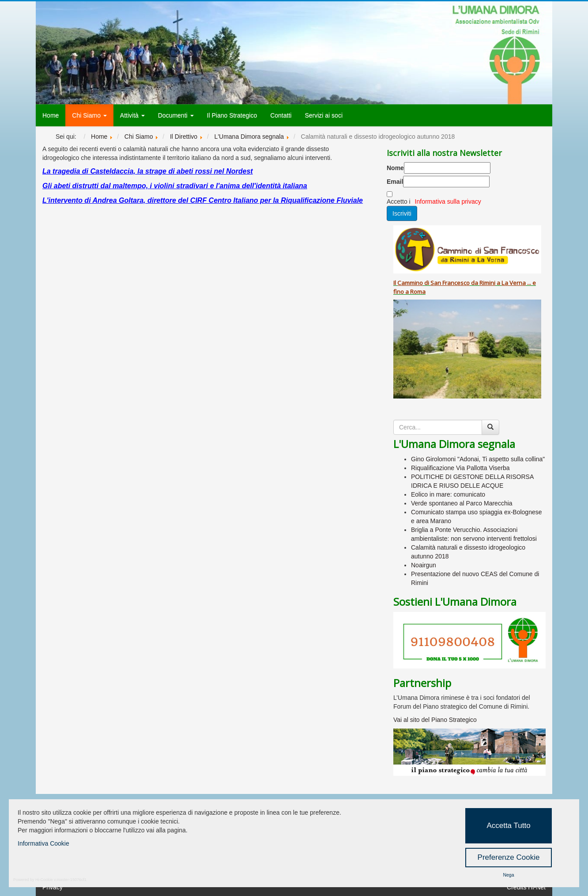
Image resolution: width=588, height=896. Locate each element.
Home (51, 115)
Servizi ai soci (324, 115)
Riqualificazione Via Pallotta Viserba (460, 468)
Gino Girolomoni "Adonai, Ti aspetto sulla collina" (478, 459)
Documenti (176, 115)
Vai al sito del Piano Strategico (435, 720)
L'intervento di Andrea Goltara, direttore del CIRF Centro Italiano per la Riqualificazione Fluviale (203, 200)
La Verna (514, 283)
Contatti (281, 115)
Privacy (53, 887)
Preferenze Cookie (509, 857)
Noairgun (424, 565)
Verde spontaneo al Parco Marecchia (462, 503)
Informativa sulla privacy (448, 201)
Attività (132, 115)
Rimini (487, 283)
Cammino (410, 283)
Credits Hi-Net (526, 887)
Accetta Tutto (508, 826)
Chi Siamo (89, 115)
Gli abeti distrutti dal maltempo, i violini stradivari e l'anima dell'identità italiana (175, 186)
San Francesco (450, 283)
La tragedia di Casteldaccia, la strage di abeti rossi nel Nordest (148, 171)
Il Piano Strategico (232, 115)
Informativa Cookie (43, 843)
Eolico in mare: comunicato (448, 494)
